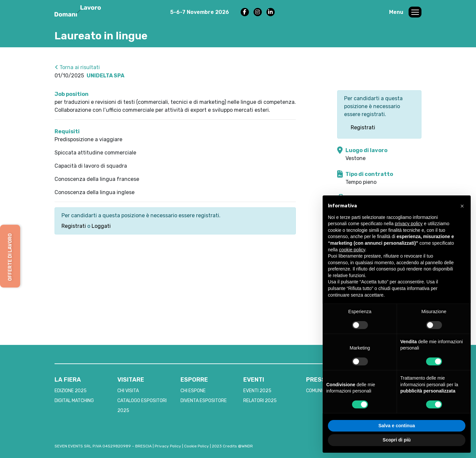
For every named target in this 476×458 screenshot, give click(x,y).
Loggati (101, 226)
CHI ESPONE (193, 391)
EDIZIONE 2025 (71, 391)
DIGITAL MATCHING (74, 401)
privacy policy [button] (409, 224)
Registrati (74, 226)
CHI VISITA (128, 391)
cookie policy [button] (352, 250)
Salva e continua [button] (397, 426)
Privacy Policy (168, 446)
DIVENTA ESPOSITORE (204, 401)
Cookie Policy (197, 446)
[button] (462, 206)
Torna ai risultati (77, 67)
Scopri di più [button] (397, 440)
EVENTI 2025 (257, 391)
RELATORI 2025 (260, 401)
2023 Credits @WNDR (232, 446)
